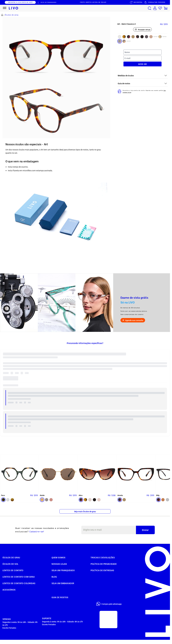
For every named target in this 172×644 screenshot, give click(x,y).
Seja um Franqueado (63, 570)
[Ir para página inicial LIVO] (14, 8)
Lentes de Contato (13, 570)
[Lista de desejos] (160, 8)
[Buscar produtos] (150, 8)
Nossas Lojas (59, 564)
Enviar (145, 530)
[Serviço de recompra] (136, 2)
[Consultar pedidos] (155, 2)
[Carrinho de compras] (165, 8)
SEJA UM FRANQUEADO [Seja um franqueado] (48, 2)
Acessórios (9, 590)
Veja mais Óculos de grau (85, 511)
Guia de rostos (60, 597)
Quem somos (58, 557)
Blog (54, 577)
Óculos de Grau (11, 557)
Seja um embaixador (63, 583)
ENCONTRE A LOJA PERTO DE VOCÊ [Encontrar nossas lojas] (20, 2)
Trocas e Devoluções (103, 557)
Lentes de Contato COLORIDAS (19, 583)
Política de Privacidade (104, 564)
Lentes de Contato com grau (19, 577)
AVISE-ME (142, 64)
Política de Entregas (102, 570)
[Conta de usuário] (155, 8)
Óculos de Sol (10, 564)
